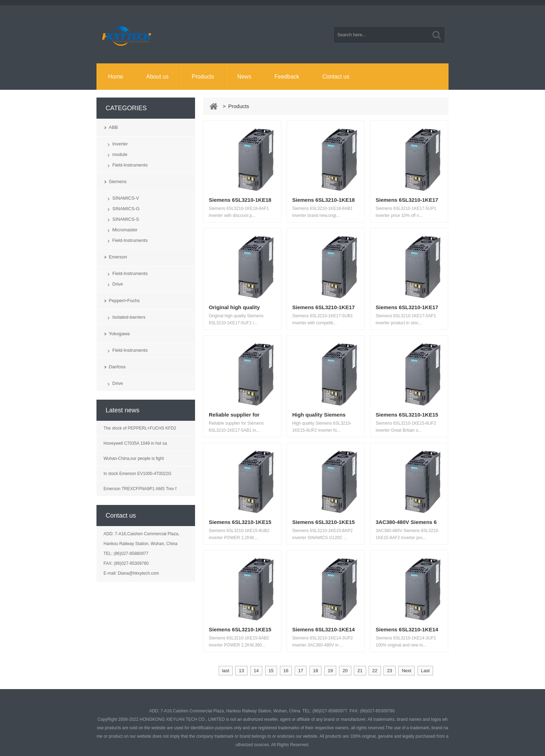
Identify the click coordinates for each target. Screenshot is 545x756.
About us (158, 77)
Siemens (118, 182)
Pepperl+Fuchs (124, 301)
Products (203, 77)
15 (271, 671)
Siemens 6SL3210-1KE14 (324, 629)
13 (241, 671)
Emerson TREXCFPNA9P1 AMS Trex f (140, 489)
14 (256, 671)
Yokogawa (119, 334)
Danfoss (117, 367)
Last (425, 671)
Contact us (336, 77)
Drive (118, 284)
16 (286, 671)
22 (375, 671)
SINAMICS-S (126, 219)
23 (389, 671)
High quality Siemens (319, 415)
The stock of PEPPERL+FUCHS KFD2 (140, 428)
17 (301, 671)
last (226, 671)
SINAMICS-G (126, 209)
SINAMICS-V (126, 198)
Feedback (287, 77)
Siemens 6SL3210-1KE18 (240, 200)
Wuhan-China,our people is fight (134, 458)
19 (330, 671)
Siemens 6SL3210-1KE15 (407, 415)
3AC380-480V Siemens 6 (406, 522)
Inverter (120, 144)
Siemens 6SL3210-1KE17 (407, 200)
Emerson (118, 257)
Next (406, 671)
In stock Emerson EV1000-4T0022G (137, 474)
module (120, 154)
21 (360, 671)
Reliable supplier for (234, 415)
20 (345, 671)
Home (116, 77)
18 (315, 671)
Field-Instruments (130, 165)
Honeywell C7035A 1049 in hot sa (135, 443)
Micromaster (125, 230)
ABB (113, 127)
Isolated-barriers (129, 317)
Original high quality (234, 307)
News (244, 77)
